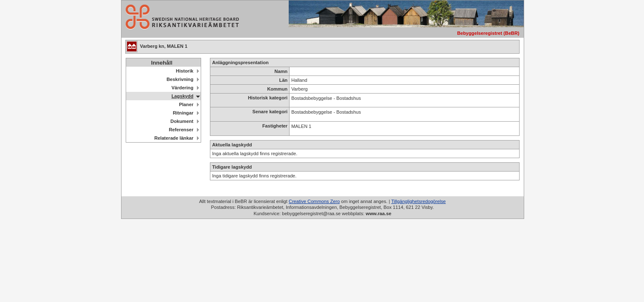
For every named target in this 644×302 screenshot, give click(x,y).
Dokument (182, 121)
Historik (185, 71)
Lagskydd (182, 96)
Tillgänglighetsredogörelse (419, 201)
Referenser (181, 130)
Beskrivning (180, 79)
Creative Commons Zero (314, 201)
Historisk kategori (268, 98)
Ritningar (183, 113)
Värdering (182, 88)
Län (283, 80)
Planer (186, 104)
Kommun (277, 89)
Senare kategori (270, 112)
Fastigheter (275, 126)
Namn (281, 71)
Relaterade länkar (174, 138)
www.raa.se (379, 213)
